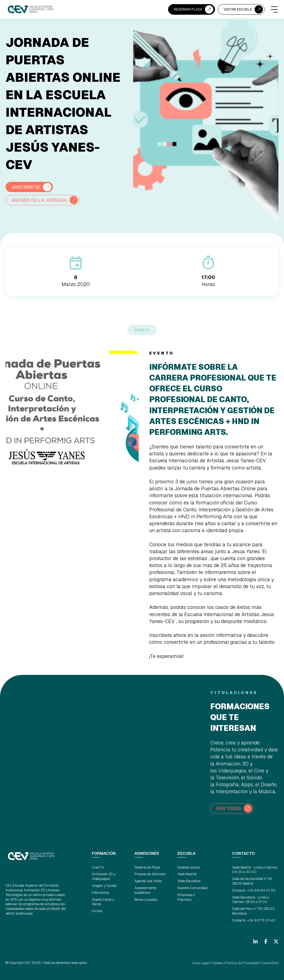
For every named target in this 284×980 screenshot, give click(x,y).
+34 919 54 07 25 (261, 890)
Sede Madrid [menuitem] (187, 874)
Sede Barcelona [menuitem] (189, 881)
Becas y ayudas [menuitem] (146, 899)
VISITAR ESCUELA (238, 9)
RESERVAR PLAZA (188, 9)
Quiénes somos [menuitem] (189, 867)
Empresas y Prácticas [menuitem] (186, 897)
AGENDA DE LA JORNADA (42, 200)
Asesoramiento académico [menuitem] (145, 890)
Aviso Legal (202, 962)
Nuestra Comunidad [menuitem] (192, 888)
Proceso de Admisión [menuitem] (150, 874)
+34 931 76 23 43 (261, 920)
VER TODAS (230, 808)
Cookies (219, 962)
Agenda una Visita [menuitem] (148, 881)
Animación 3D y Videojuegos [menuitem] (104, 876)
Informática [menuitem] (100, 892)
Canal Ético (270, 962)
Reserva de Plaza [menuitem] (147, 867)
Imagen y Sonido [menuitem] (104, 885)
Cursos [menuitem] (97, 911)
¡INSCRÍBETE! (27, 187)
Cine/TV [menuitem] (98, 867)
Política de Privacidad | (244, 962)
